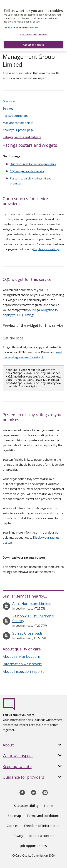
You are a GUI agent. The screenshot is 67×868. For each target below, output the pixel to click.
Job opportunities (33, 846)
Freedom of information (42, 826)
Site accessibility (26, 806)
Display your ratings (46, 249)
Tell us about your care (18, 715)
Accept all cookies (33, 40)
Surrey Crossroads (28, 633)
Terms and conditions (43, 816)
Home (49, 806)
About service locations (22, 656)
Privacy (18, 836)
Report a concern (42, 836)
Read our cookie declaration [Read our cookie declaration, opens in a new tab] (21, 23)
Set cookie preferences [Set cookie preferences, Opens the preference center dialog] (34, 30)
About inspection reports (23, 671)
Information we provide (22, 664)
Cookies (13, 826)
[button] (33, 745)
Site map (14, 816)
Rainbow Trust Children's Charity (33, 618)
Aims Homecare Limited (32, 604)
